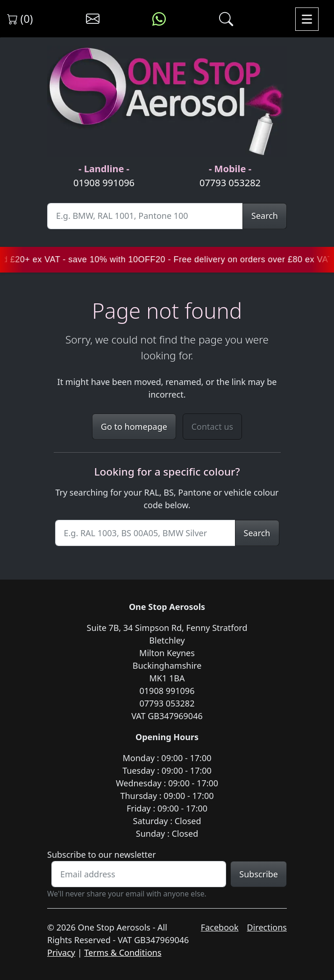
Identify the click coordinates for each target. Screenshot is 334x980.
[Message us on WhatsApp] (159, 19)
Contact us (213, 427)
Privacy (61, 952)
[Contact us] (93, 19)
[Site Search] (145, 216)
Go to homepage (134, 427)
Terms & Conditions (123, 952)
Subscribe (259, 874)
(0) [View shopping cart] (20, 19)
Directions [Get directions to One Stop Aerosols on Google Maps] (267, 927)
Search (265, 216)
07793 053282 (230, 183)
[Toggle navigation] (307, 19)
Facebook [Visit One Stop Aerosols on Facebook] (220, 927)
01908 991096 (104, 183)
